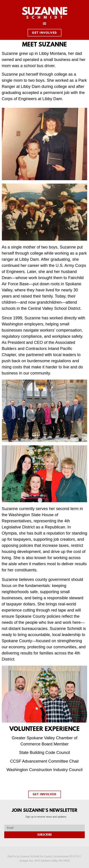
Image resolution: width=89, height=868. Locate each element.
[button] (45, 23)
